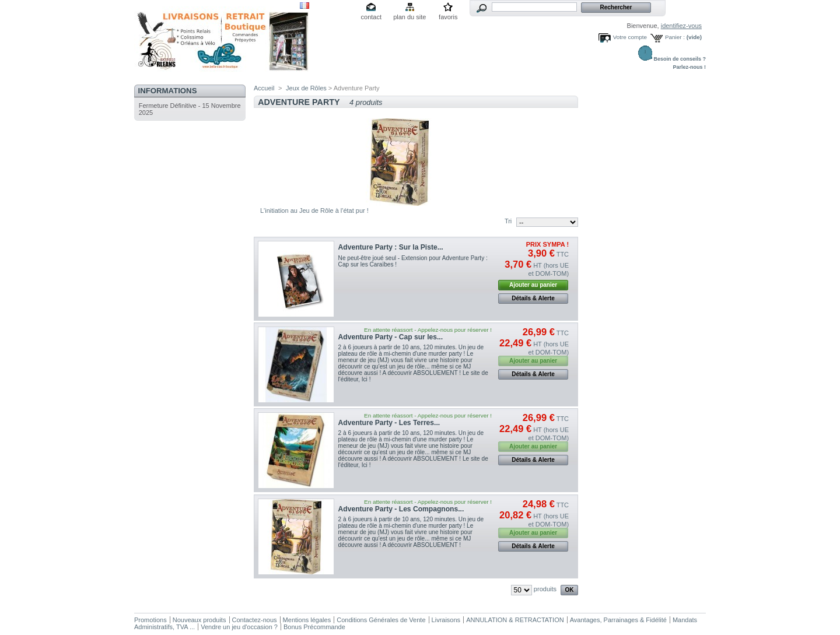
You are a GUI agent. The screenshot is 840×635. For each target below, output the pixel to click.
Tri (508, 221)
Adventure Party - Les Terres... (389, 423)
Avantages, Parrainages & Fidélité (618, 620)
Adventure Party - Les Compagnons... (401, 509)
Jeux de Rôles (306, 88)
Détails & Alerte (533, 298)
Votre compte (630, 37)
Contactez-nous (255, 620)
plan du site (409, 17)
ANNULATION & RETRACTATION (515, 620)
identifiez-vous (681, 26)
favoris (448, 17)
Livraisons (446, 620)
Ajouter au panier (533, 285)
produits (545, 589)
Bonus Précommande (314, 627)
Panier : (675, 37)
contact (371, 17)
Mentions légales (307, 620)
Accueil (264, 88)
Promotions (150, 620)
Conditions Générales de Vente (381, 620)
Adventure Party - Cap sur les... (391, 337)
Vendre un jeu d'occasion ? (239, 627)
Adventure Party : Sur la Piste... (391, 247)
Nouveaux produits (199, 620)
